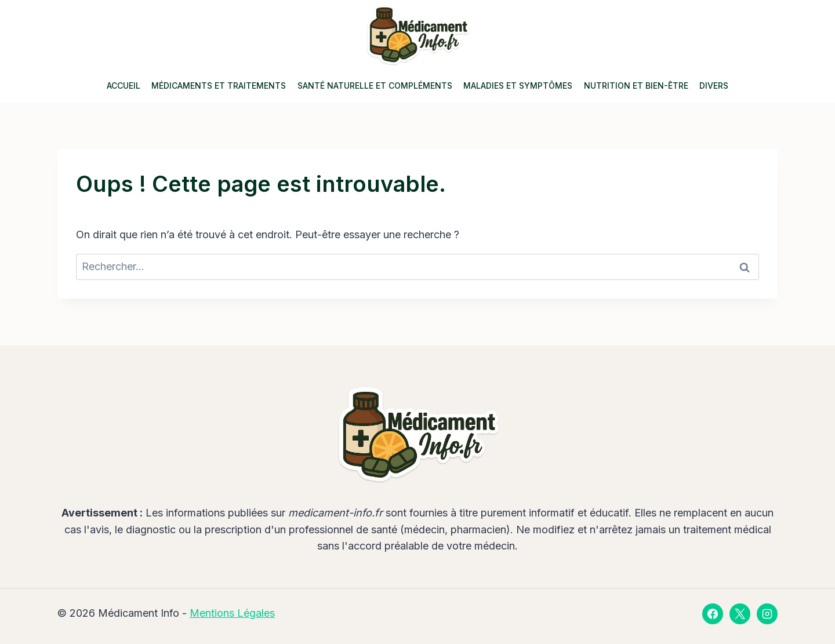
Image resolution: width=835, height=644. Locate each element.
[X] (740, 614)
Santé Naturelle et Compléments (375, 85)
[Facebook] (713, 614)
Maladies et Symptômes (518, 85)
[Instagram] (767, 614)
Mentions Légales (232, 613)
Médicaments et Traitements (219, 85)
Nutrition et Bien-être (636, 85)
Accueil (124, 85)
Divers (714, 85)
